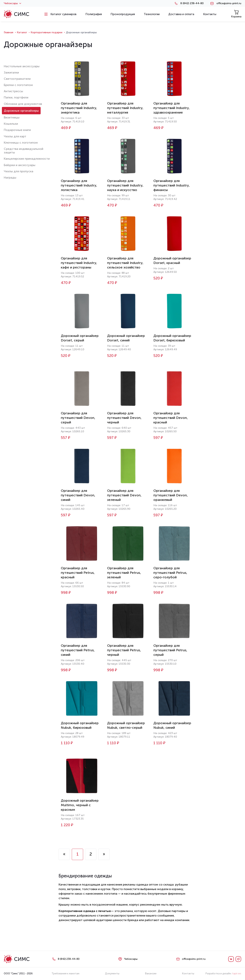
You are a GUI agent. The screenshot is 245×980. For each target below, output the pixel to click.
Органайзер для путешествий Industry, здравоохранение (172, 108)
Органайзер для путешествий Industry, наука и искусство (125, 185)
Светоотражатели (17, 79)
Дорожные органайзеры (21, 111)
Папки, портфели (16, 97)
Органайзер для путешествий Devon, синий (78, 495)
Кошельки (11, 124)
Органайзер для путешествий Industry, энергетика (79, 108)
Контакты (188, 973)
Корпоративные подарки (46, 32)
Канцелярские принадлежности (27, 159)
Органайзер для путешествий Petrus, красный (78, 573)
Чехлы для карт (15, 136)
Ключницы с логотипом (21, 143)
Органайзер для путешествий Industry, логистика (79, 185)
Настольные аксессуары (22, 66)
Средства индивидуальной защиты (24, 151)
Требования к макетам (65, 973)
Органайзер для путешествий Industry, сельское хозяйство (125, 263)
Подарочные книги (17, 130)
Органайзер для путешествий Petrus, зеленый (124, 573)
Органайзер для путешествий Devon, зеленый (124, 495)
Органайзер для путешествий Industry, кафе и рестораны (79, 263)
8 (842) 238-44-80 (192, 3)
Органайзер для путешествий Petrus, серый (170, 650)
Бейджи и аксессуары (20, 165)
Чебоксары (12, 3)
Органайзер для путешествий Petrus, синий (78, 650)
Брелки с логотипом (18, 85)
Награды (10, 178)
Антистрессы (13, 91)
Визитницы (12, 117)
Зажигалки (11, 72)
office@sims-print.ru (229, 3)
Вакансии (151, 973)
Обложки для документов (23, 104)
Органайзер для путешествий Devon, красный (171, 418)
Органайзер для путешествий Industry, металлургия (125, 108)
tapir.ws (237, 973)
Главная (9, 32)
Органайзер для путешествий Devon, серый (78, 418)
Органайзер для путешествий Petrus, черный (124, 650)
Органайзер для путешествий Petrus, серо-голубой (170, 573)
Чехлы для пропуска (19, 171)
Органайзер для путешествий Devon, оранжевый (171, 495)
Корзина (236, 14)
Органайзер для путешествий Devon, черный (124, 418)
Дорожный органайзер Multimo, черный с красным (80, 805)
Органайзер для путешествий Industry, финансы (172, 185)
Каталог (22, 32)
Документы (112, 973)
